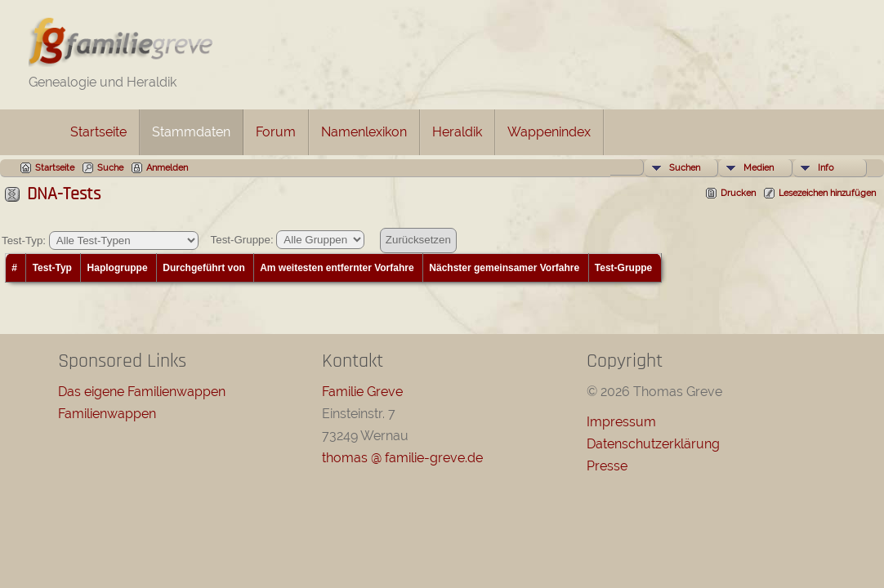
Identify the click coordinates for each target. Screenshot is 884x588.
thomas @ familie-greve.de (402, 458)
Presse (607, 466)
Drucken (738, 193)
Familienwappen (107, 414)
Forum (276, 132)
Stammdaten (191, 132)
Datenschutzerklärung (653, 444)
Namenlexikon (364, 132)
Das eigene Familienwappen (142, 392)
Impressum (621, 422)
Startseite (98, 132)
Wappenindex (549, 132)
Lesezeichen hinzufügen (827, 193)
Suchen (685, 168)
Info (826, 168)
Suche (110, 168)
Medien (759, 168)
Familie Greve (362, 392)
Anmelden (167, 168)
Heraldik (457, 132)
